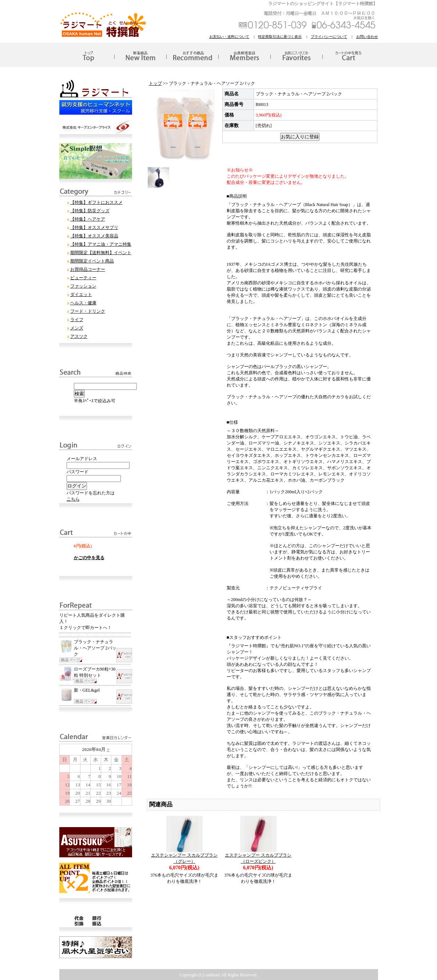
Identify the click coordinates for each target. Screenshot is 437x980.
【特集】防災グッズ (90, 211)
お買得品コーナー (88, 269)
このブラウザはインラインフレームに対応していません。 (96, 775)
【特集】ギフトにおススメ (96, 202)
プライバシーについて (329, 37)
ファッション (83, 286)
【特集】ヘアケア (88, 219)
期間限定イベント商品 (92, 261)
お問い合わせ (367, 37)
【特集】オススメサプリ (94, 228)
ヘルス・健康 (83, 303)
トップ (155, 83)
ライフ (77, 320)
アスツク (79, 336)
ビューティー (83, 278)
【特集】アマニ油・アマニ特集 (101, 244)
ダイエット (81, 295)
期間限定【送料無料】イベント (101, 253)
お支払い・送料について (229, 37)
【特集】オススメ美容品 (94, 236)
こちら (73, 499)
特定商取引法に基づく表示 (280, 37)
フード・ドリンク (88, 311)
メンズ (77, 328)
